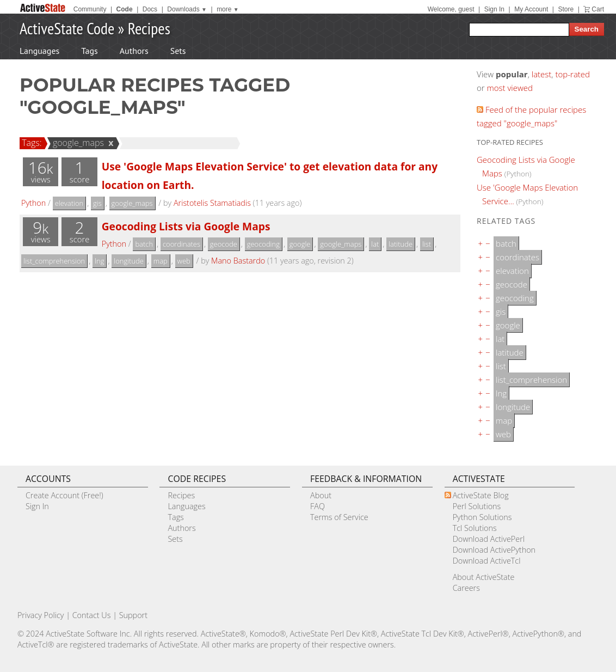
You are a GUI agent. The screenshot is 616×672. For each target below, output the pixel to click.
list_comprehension (54, 261)
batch (144, 244)
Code (125, 9)
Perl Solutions (477, 506)
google (300, 244)
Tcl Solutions (475, 528)
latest (542, 74)
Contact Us (92, 615)
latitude (401, 244)
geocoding (263, 244)
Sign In (494, 9)
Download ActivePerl (489, 539)
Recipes (149, 28)
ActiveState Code (67, 28)
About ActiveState (484, 577)
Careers (466, 588)
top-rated (572, 74)
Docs (150, 9)
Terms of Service (339, 517)
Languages (39, 51)
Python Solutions (482, 517)
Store (566, 9)
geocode (224, 244)
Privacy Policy (41, 615)
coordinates (181, 244)
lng (99, 261)
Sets (178, 51)
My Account (531, 9)
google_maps (77, 143)
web (184, 261)
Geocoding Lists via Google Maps (186, 226)
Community (90, 9)
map (161, 261)
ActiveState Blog (481, 495)
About (321, 495)
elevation (69, 203)
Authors (134, 51)
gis (97, 203)
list (427, 244)
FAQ (318, 506)
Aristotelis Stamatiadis (212, 203)
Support (133, 615)
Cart (598, 9)
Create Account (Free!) (64, 495)
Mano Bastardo (238, 261)
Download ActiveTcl (487, 561)
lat (375, 244)
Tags (89, 51)
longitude (129, 261)
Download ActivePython (494, 550)
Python (33, 203)
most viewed (510, 88)
